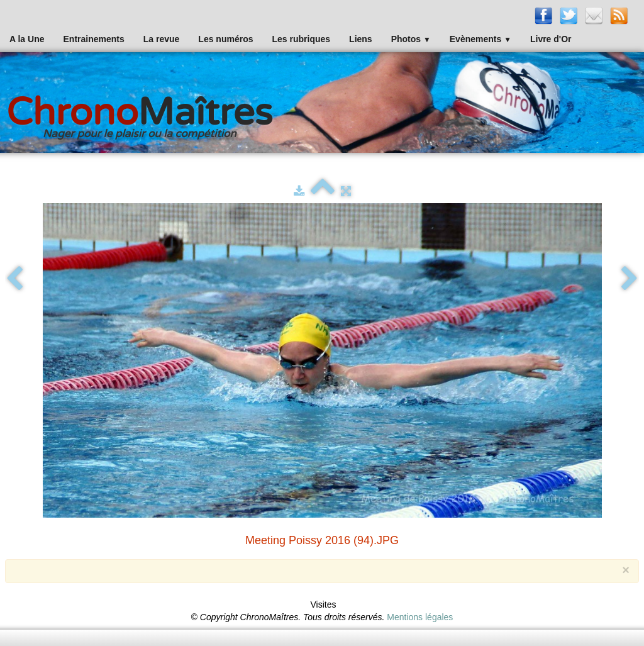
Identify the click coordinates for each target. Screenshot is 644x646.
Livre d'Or (551, 39)
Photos (411, 39)
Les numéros (225, 39)
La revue (162, 39)
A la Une (27, 39)
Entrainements (94, 39)
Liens (361, 39)
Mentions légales (420, 617)
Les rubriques (301, 39)
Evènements (480, 39)
